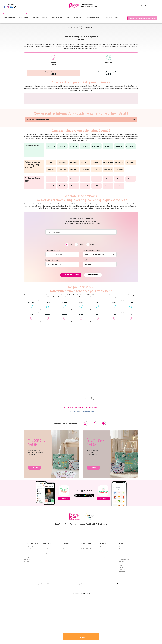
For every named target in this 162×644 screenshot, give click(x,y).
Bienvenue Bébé (85, 605)
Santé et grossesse (66, 603)
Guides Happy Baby (28, 611)
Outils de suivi (27, 613)
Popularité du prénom (53, 73)
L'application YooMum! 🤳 (93, 18)
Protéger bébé (122, 617)
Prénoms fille (103, 609)
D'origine (85, 314)
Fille (70, 299)
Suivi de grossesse (66, 601)
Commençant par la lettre (54, 304)
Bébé (121, 598)
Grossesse (65, 598)
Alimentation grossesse (67, 607)
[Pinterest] (103, 478)
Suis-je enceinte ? (47, 605)
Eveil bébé (122, 615)
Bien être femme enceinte (68, 605)
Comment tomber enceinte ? (49, 603)
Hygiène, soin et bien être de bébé (127, 607)
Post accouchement (85, 607)
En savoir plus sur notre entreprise (81, 586)
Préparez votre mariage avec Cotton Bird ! (142, 18)
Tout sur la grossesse (67, 611)
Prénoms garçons (87, 465)
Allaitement (122, 611)
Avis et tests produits (29, 607)
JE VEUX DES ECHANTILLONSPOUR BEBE (81, 637)
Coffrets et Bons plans (31, 598)
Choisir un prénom (104, 601)
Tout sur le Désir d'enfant (48, 611)
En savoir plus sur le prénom (109, 73)
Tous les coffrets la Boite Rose (30, 601)
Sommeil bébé (122, 609)
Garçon (81, 299)
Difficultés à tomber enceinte (49, 609)
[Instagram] (8, 7)
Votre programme (9, 18)
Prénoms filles (73, 465)
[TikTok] (15, 7)
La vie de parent (123, 624)
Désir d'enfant (47, 598)
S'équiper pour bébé (124, 620)
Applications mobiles (121, 638)
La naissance (84, 601)
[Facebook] (5, 7)
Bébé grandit (122, 622)
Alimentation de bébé (124, 613)
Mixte (92, 299)
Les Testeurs (77, 18)
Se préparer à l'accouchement (87, 603)
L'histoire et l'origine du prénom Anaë (39, 174)
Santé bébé (122, 605)
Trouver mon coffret (28, 603)
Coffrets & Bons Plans (15, 12)
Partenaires (111, 638)
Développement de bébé (125, 603)
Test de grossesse (47, 607)
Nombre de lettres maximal (91, 304)
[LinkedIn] (11, 7)
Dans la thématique (52, 314)
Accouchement (86, 598)
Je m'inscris (34, 522)
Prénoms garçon (104, 611)
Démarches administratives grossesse (70, 609)
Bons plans (26, 605)
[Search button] (141, 6)
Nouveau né (122, 601)
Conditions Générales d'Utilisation (54, 638)
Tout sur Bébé (122, 626)
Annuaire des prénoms (105, 607)
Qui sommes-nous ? (112, 18)
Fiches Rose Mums (28, 609)
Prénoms (103, 598)
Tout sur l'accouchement (86, 609)
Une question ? (40, 638)
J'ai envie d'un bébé (47, 601)
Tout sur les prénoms (105, 605)
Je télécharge (64, 553)
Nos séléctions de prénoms (106, 603)
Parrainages (26, 615)
